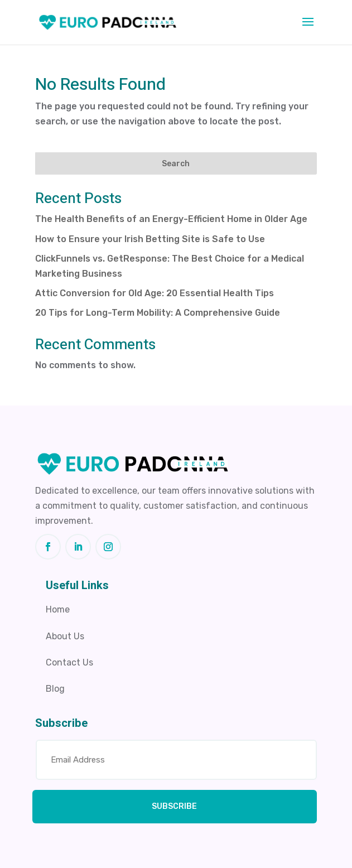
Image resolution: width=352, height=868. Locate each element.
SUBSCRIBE (174, 806)
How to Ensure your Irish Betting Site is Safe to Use (150, 239)
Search (176, 164)
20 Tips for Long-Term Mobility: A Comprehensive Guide (158, 313)
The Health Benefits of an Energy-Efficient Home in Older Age (171, 219)
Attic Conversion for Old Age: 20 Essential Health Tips (155, 293)
